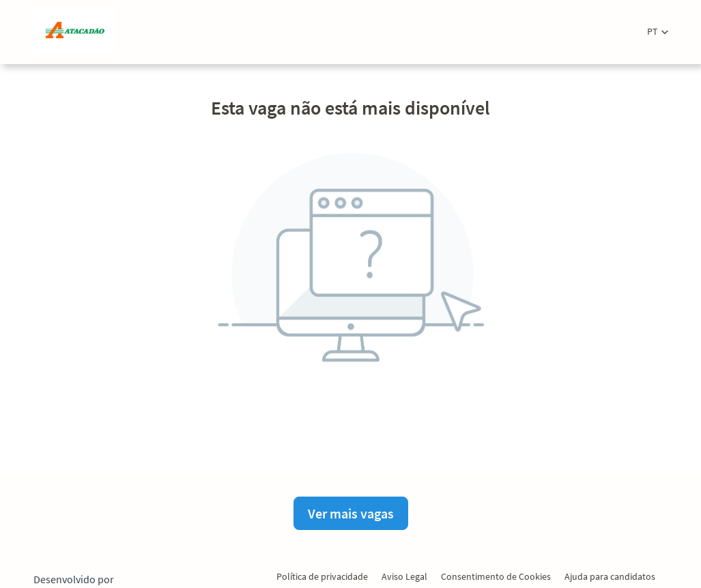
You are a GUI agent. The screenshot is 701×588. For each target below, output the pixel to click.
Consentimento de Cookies (496, 576)
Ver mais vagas (351, 513)
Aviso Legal (404, 576)
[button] (658, 32)
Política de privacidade (322, 576)
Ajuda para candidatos (610, 576)
